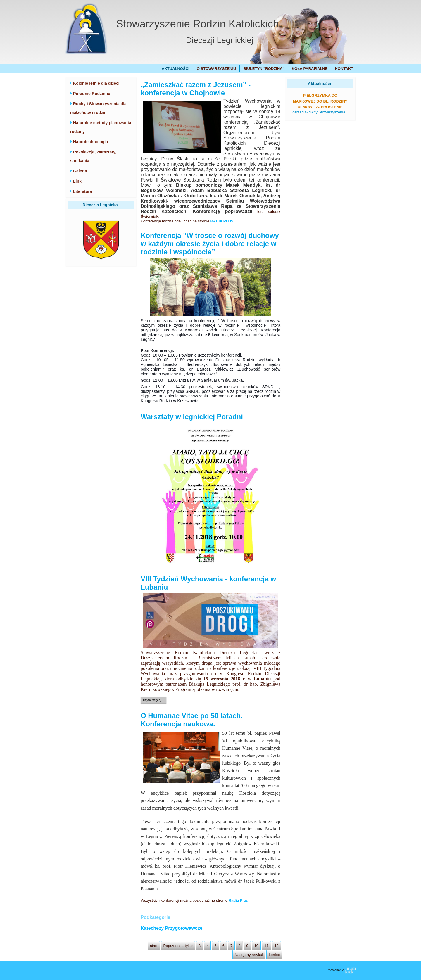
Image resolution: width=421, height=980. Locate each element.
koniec (274, 955)
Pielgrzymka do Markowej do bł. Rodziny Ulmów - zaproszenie (320, 101)
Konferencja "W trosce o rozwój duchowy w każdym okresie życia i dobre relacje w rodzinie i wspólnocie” (210, 244)
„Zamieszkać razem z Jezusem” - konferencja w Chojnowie (196, 89)
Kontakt (344, 69)
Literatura (83, 191)
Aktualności (176, 69)
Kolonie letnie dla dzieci (96, 83)
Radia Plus (238, 900)
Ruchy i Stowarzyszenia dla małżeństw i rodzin (98, 108)
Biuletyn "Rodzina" (264, 69)
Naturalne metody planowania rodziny (101, 127)
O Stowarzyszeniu (216, 69)
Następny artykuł (249, 955)
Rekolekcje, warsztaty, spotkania (93, 156)
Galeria (80, 171)
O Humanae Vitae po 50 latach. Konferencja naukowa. (192, 720)
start (154, 946)
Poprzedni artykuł (178, 946)
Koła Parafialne (310, 69)
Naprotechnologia (90, 142)
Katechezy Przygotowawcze (172, 928)
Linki (78, 181)
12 (277, 946)
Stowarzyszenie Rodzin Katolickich (198, 24)
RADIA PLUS (222, 221)
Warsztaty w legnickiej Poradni (192, 417)
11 (266, 946)
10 (256, 946)
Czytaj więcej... (153, 700)
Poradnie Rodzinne (92, 94)
